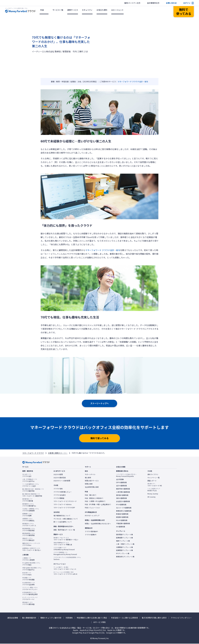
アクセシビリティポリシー (181, 618)
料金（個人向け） (91, 495)
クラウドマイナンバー (30, 589)
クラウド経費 (27, 515)
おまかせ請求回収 (60, 478)
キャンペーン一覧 (154, 478)
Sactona (67, 559)
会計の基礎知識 (121, 486)
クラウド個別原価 (29, 535)
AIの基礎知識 (121, 527)
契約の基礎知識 (121, 499)
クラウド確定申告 (33, 490)
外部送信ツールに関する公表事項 (124, 618)
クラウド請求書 (28, 500)
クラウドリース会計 (31, 485)
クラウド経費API (91, 535)
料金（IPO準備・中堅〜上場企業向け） (98, 505)
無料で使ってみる (100, 438)
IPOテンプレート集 (123, 554)
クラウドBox (31, 545)
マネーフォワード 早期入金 (63, 544)
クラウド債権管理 (31, 510)
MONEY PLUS (154, 490)
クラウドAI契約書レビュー (63, 492)
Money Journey (153, 494)
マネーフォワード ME (155, 485)
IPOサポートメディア (92, 516)
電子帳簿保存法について (62, 516)
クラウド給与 (27, 574)
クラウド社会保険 (29, 584)
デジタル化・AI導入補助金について (66, 519)
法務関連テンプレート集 (125, 547)
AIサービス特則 (100, 623)
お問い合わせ (171, 3)
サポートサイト (90, 475)
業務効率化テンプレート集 (125, 557)
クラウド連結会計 (28, 540)
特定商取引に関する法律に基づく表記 (92, 618)
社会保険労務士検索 (92, 487)
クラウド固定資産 (29, 530)
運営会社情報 (13, 618)
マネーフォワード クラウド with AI (65, 573)
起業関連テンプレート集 (125, 551)
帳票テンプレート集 (123, 541)
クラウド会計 (27, 476)
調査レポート (152, 481)
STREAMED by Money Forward (64, 549)
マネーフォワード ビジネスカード (65, 502)
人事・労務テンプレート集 (125, 544)
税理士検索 (89, 484)
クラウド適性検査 (28, 604)
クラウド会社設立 (60, 495)
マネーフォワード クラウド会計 (130, 82)
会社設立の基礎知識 (123, 502)
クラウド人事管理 (28, 559)
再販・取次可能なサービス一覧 (64, 530)
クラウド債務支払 (28, 520)
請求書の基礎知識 (122, 495)
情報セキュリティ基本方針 (51, 618)
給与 (146, 82)
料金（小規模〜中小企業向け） (96, 502)
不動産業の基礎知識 (123, 524)
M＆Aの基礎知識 (122, 521)
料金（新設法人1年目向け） (94, 498)
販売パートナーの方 (132, 3)
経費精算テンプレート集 (125, 538)
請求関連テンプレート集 (125, 535)
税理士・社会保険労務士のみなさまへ (98, 524)
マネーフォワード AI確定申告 (32, 495)
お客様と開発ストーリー (58, 453)
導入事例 (88, 478)
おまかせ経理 (58, 475)
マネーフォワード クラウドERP (64, 508)
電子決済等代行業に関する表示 (154, 618)
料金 (42, 10)
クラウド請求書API (91, 532)
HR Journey (151, 497)
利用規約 (69, 618)
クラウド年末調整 (28, 579)
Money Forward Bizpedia (126, 476)
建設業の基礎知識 (122, 517)
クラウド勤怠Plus (32, 569)
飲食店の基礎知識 (122, 514)
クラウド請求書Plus (29, 505)
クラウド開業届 (59, 498)
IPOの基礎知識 (121, 505)
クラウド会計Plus (30, 481)
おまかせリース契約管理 (62, 481)
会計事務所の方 (153, 3)
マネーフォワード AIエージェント (65, 569)
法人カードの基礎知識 (124, 508)
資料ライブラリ (153, 475)
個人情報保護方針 (29, 618)
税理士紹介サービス (92, 481)
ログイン (187, 3)
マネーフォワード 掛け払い (32, 549)
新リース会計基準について (63, 522)
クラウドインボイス (29, 525)
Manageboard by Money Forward (65, 554)
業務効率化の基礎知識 (124, 511)
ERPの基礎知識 (121, 483)
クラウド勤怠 (31, 564)
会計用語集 (120, 480)
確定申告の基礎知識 (123, 489)
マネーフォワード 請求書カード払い (66, 539)
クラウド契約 (58, 489)
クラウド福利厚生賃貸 (30, 594)
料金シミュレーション (93, 508)
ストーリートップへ (99, 403)
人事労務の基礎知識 (123, 492)
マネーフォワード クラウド (33, 453)
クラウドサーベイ (30, 599)
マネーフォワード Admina (63, 505)
